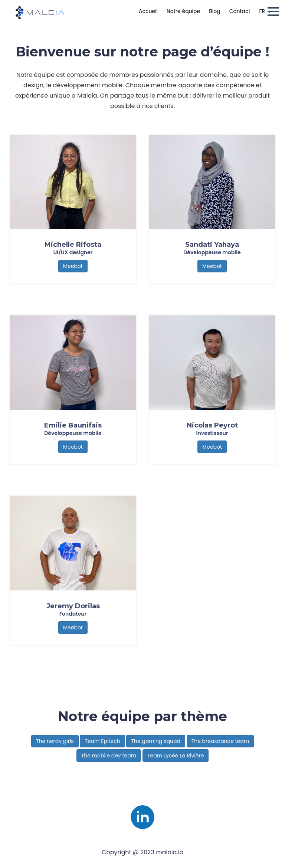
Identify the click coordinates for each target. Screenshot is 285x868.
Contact (240, 11)
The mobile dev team (109, 756)
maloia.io (170, 852)
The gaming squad (156, 741)
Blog (214, 11)
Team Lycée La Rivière (176, 756)
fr (262, 11)
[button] (273, 12)
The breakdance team (220, 741)
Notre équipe (183, 11)
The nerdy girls (55, 741)
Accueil (148, 11)
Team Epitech (102, 741)
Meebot (73, 266)
